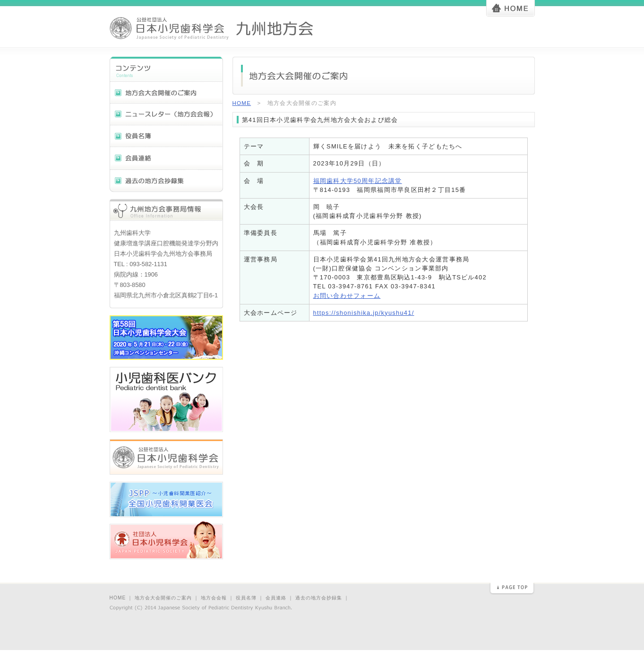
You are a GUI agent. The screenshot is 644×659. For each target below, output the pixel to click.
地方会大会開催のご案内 (163, 598)
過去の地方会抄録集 (319, 598)
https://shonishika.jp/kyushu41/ (364, 313)
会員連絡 (276, 598)
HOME (242, 103)
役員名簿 (246, 598)
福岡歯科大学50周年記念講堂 (358, 181)
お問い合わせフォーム (347, 296)
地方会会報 (214, 598)
